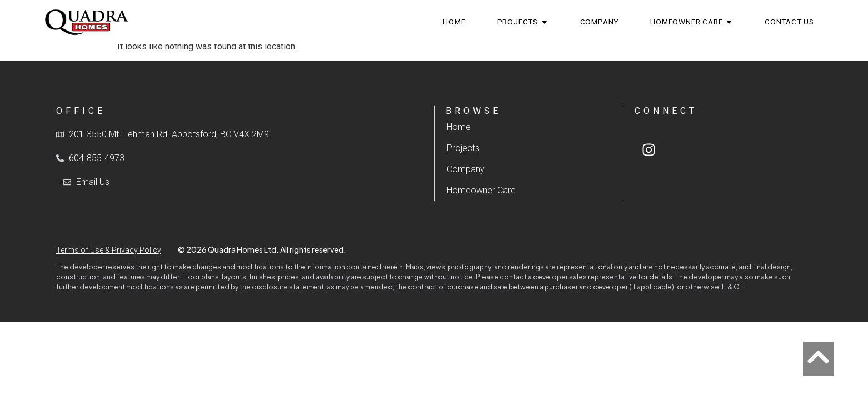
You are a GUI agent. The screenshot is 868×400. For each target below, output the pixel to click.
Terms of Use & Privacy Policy (109, 250)
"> (83, 182)
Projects (463, 148)
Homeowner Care (481, 190)
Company (466, 169)
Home (459, 127)
